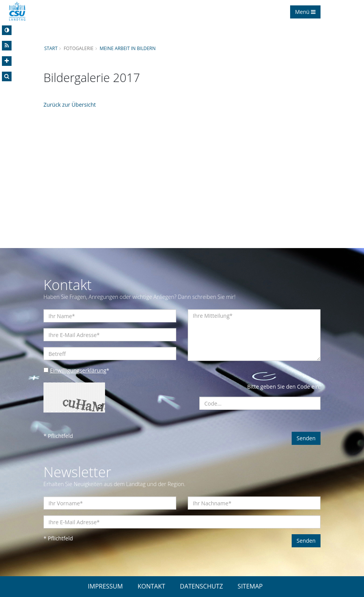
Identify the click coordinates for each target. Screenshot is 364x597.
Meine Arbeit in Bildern (128, 48)
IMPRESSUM (105, 586)
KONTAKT (151, 586)
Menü (305, 12)
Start (51, 48)
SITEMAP (250, 586)
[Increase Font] (7, 61)
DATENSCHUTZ (202, 586)
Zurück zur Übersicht (70, 105)
